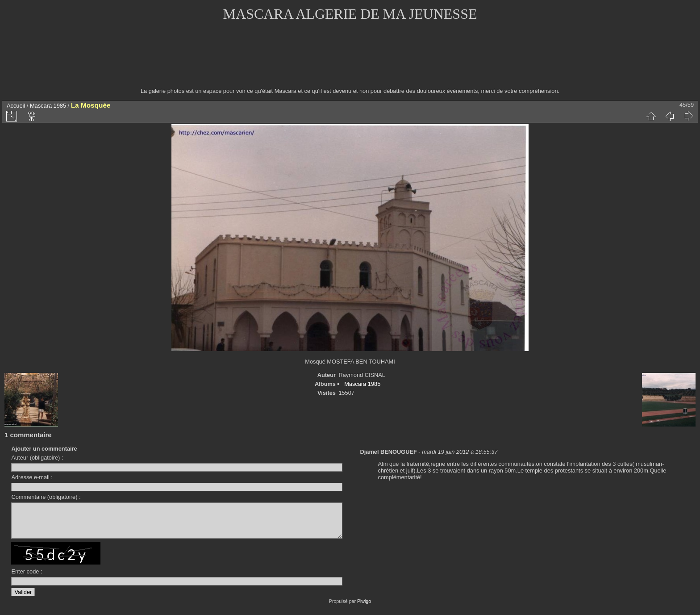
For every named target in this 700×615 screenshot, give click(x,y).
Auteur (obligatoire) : (37, 458)
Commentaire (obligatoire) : (46, 497)
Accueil (16, 106)
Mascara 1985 (48, 106)
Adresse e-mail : (32, 477)
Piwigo (364, 608)
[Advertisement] (350, 60)
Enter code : (27, 578)
